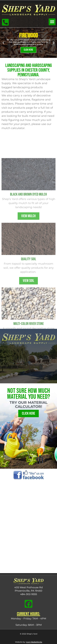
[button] (52, 22)
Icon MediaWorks (34, 642)
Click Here (28, 50)
